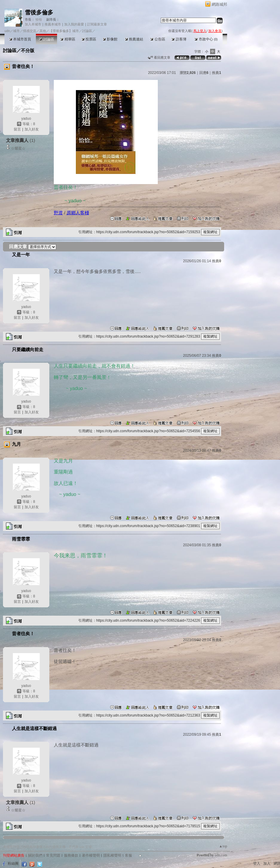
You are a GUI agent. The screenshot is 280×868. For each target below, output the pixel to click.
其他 (43, 31)
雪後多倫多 (39, 12)
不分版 (28, 50)
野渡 (58, 213)
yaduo (26, 119)
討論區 (46, 39)
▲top (223, 846)
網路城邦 (219, 4)
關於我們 (35, 855)
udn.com (221, 855)
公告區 (158, 39)
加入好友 (32, 129)
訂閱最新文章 (97, 24)
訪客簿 (179, 39)
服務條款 (71, 855)
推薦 (216, 73)
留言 (17, 129)
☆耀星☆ (18, 148)
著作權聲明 (91, 855)
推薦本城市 (53, 24)
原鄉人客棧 (78, 213)
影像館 (110, 39)
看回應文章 (159, 57)
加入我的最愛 (74, 24)
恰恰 (38, 19)
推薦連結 (134, 39)
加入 (267, 864)
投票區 (89, 39)
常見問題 (53, 855)
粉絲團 (13, 864)
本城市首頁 (20, 39)
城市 (16, 31)
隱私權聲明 (112, 855)
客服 (128, 855)
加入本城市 (33, 24)
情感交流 (30, 31)
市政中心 (206, 39)
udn (7, 31)
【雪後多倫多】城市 (64, 31)
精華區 (68, 39)
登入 (257, 864)
